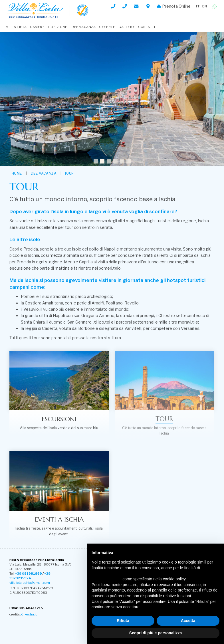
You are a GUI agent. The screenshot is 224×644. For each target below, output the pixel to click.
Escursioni (59, 419)
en (205, 6)
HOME (17, 173)
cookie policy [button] (174, 579)
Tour (69, 173)
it (198, 6)
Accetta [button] (188, 621)
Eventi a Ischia (59, 519)
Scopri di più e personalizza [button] (156, 633)
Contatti (147, 27)
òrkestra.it (29, 614)
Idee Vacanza (83, 27)
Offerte (107, 27)
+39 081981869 (29, 574)
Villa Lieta (16, 27)
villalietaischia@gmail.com (30, 583)
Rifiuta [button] (123, 621)
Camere (37, 27)
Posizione (58, 27)
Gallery (127, 27)
